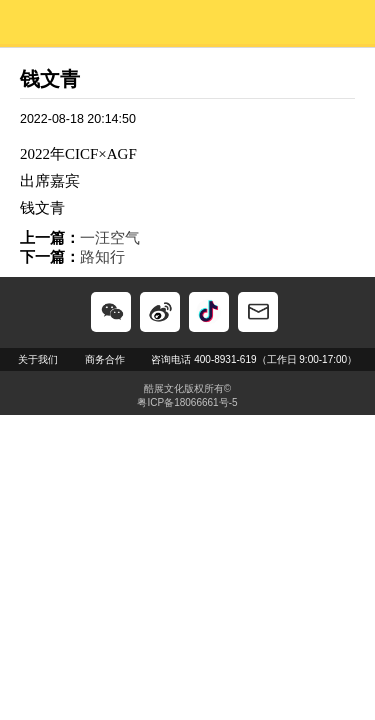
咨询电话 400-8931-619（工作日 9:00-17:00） (254, 359)
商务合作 (105, 359)
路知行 (102, 256)
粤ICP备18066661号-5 (187, 402)
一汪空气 (110, 237)
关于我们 (38, 359)
